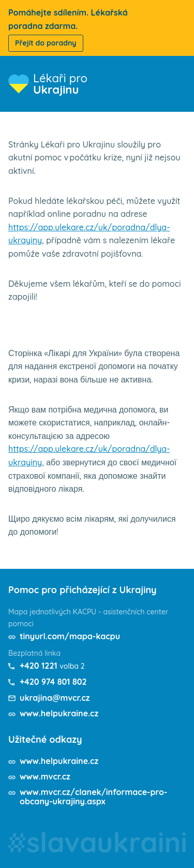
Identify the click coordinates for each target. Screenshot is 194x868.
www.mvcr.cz (45, 776)
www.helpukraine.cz (59, 713)
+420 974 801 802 (53, 682)
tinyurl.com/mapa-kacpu (70, 636)
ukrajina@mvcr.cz (55, 698)
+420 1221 (39, 666)
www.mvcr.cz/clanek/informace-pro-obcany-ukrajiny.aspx (93, 797)
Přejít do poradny (46, 43)
